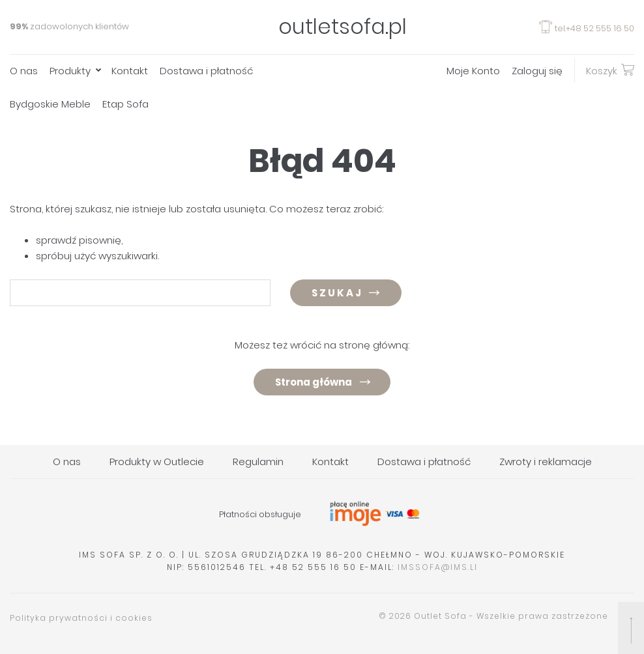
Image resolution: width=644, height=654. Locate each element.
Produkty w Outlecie (157, 462)
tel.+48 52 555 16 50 (587, 28)
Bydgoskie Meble (50, 104)
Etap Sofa (125, 104)
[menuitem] (30, 71)
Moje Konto (473, 71)
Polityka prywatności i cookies (81, 618)
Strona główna (314, 382)
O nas (24, 71)
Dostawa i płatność (206, 71)
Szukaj (337, 293)
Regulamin (258, 462)
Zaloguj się (537, 71)
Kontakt (130, 71)
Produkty (70, 71)
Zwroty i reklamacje (546, 462)
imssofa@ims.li (438, 567)
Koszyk (610, 70)
